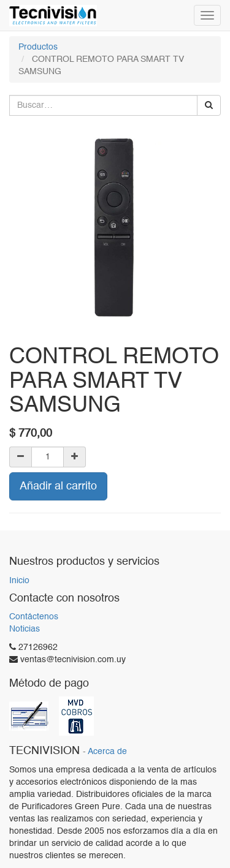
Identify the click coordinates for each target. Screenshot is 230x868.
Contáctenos (34, 617)
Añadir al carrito (58, 486)
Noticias (25, 629)
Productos (38, 47)
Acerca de (107, 752)
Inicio (19, 581)
